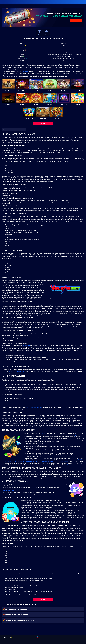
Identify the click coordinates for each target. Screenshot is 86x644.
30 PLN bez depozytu (30, 462)
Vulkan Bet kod (26, 345)
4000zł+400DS (64, 48)
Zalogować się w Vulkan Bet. (10, 491)
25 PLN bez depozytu (19, 462)
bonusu (44, 433)
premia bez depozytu (48, 435)
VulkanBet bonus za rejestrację (72, 435)
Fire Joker (69, 465)
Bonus (40, 33)
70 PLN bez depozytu (51, 462)
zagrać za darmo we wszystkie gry (35, 407)
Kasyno (46, 33)
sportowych (25, 72)
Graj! (76, 21)
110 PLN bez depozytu (63, 462)
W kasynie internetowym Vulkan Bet (17, 371)
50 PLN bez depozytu (41, 462)
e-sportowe (18, 75)
